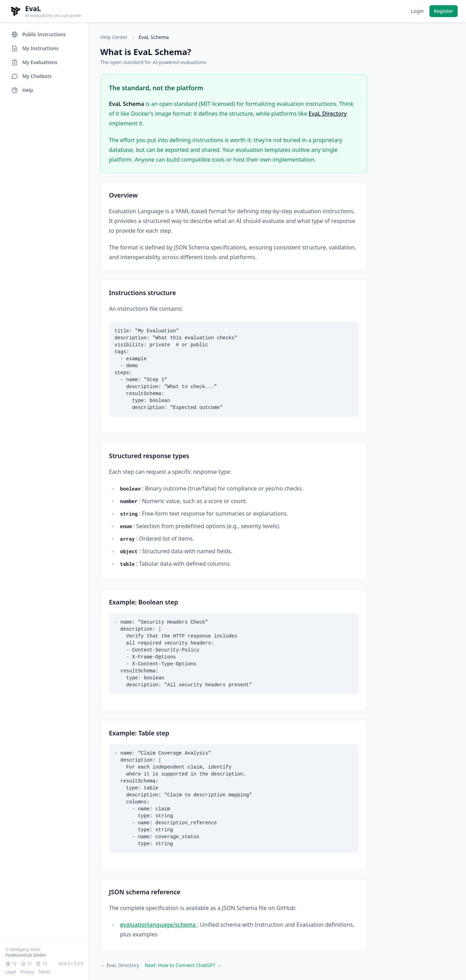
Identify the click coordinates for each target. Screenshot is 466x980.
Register (444, 11)
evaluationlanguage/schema (159, 925)
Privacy (27, 972)
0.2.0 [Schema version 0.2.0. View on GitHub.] (78, 963)
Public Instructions (38, 34)
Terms (44, 972)
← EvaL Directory (120, 965)
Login (417, 11)
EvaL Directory (328, 114)
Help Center (114, 37)
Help (22, 90)
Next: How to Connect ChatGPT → (183, 965)
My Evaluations (34, 62)
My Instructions (35, 48)
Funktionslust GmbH (26, 955)
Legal (11, 972)
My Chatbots (31, 76)
